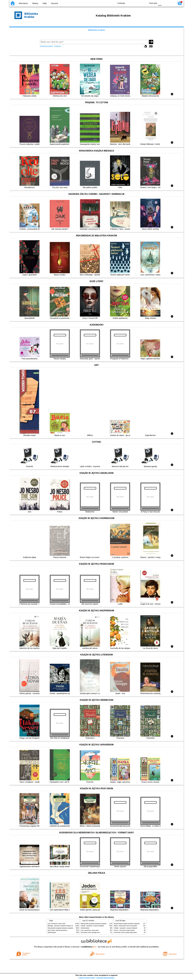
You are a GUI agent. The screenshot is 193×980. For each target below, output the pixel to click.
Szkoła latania (52, 932)
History (35, 3)
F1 (164, 3)
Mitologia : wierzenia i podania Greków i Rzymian (62, 926)
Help (45, 3)
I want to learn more (87, 978)
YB (139, 3)
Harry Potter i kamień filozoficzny (57, 930)
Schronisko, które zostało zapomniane (125, 932)
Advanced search (47, 46)
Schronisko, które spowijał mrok (90, 932)
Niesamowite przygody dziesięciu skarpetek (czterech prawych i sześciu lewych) (72, 928)
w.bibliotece (88, 947)
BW (134, 3)
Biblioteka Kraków (97, 30)
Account (55, 3)
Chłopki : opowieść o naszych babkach (92, 926)
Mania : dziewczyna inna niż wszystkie (126, 926)
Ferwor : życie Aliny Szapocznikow (124, 930)
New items (23, 3)
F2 (171, 3)
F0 (160, 3)
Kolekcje (58, 46)
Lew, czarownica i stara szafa (56, 924)
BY (145, 3)
